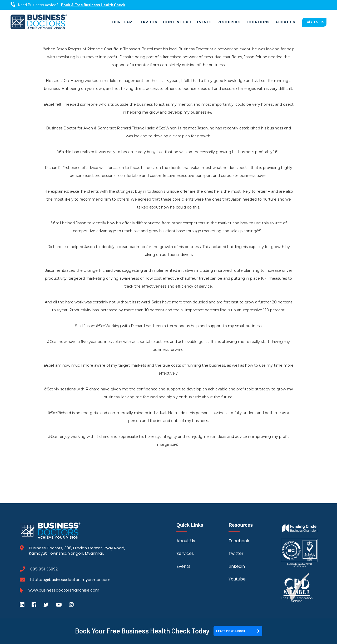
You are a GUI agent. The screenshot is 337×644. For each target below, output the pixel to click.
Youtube (237, 579)
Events (204, 22)
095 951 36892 (44, 569)
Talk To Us (314, 22)
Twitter (236, 553)
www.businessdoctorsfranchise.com (64, 590)
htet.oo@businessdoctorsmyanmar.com (70, 580)
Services (148, 22)
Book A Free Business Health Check (93, 5)
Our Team (122, 22)
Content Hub (177, 22)
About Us (285, 22)
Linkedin (237, 566)
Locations (258, 22)
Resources (229, 22)
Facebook (239, 541)
